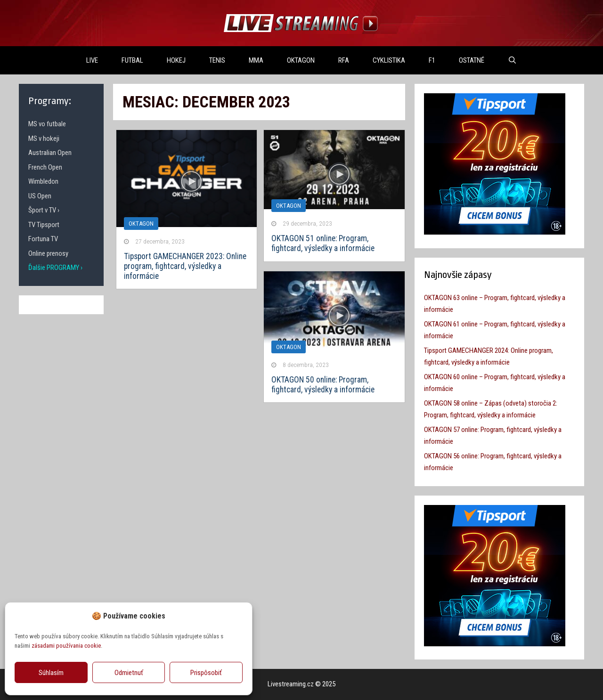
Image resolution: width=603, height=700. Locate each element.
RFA (344, 60)
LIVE (92, 60)
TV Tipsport (44, 225)
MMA (256, 60)
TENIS (217, 60)
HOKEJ (176, 60)
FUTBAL (132, 60)
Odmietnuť (129, 673)
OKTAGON (301, 60)
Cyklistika (389, 60)
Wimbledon (43, 181)
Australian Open (50, 153)
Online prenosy (48, 253)
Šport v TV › (44, 210)
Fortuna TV (43, 239)
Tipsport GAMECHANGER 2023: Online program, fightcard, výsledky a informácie (185, 266)
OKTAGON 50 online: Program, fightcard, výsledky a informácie (323, 385)
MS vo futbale (47, 124)
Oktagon (289, 206)
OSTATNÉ (472, 60)
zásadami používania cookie (66, 646)
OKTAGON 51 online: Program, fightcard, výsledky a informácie (323, 243)
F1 (432, 60)
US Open (40, 196)
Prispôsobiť (206, 673)
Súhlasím (51, 673)
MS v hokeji (44, 138)
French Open (45, 167)
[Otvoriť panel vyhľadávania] (512, 60)
